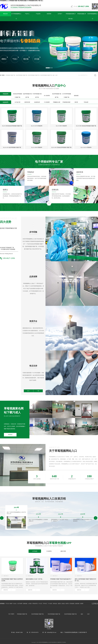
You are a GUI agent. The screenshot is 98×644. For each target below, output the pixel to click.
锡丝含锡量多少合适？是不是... (35, 579)
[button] (48, 68)
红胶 (56, 75)
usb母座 (30, 604)
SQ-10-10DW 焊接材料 (37, 147)
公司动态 (35, 551)
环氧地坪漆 (35, 604)
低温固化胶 (37, 102)
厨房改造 (55, 604)
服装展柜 (77, 604)
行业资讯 (49, 551)
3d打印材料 (20, 604)
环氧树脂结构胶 (66, 102)
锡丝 (54, 75)
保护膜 (67, 604)
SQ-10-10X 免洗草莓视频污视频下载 (12, 147)
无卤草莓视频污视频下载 (27, 96)
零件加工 (45, 604)
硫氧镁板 (25, 604)
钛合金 (15, 604)
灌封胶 (76, 102)
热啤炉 (11, 604)
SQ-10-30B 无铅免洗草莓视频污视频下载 (86, 126)
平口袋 (7, 604)
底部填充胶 (27, 102)
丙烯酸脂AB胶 (57, 102)
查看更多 (10, 435)
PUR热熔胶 (47, 102)
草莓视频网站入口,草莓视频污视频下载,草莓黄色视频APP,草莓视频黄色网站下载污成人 (22, 1)
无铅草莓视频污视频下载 (22, 75)
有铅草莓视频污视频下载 (34, 75)
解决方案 (63, 551)
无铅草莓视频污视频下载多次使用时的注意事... (12, 580)
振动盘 (63, 604)
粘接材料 (6, 102)
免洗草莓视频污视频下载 (57, 96)
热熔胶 (82, 604)
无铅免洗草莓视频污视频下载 (17, 96)
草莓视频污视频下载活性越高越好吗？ (61, 579)
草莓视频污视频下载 (10, 75)
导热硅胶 (86, 102)
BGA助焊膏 (47, 96)
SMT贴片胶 (17, 102)
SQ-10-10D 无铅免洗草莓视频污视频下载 (61, 147)
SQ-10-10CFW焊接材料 (37, 126)
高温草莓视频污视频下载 (46, 75)
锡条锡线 (76, 96)
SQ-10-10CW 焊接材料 (86, 147)
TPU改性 (50, 604)
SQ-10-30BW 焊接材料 (61, 126)
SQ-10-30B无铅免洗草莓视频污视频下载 (12, 126)
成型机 (59, 604)
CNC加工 (40, 604)
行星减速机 (72, 604)
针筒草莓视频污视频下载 (37, 96)
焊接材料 (6, 94)
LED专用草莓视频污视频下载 (66, 96)
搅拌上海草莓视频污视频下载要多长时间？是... (85, 580)
